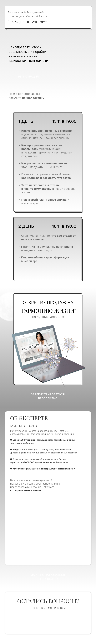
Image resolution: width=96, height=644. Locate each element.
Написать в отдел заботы (48, 621)
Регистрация (28, 77)
